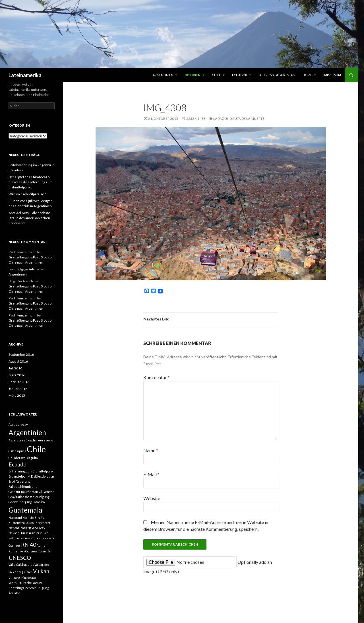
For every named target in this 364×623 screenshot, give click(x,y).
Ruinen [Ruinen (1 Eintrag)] (42, 545)
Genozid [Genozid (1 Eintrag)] (48, 492)
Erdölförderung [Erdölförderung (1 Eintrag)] (19, 481)
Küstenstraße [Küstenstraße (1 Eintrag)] (19, 523)
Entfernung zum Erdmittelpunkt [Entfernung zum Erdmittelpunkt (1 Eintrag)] (32, 471)
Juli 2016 (15, 368)
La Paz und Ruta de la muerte (239, 119)
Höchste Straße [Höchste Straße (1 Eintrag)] (34, 518)
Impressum (332, 75)
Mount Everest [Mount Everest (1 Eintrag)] (40, 523)
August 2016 (18, 361)
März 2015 (17, 395)
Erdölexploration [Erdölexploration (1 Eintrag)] (43, 476)
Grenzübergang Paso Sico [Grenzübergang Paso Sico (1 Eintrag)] (27, 502)
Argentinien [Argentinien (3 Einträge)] (27, 432)
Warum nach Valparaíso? (27, 194)
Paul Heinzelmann (22, 298)
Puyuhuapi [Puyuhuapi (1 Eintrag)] (46, 538)
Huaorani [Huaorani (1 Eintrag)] (15, 518)
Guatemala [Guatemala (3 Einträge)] (25, 510)
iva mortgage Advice (24, 269)
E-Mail (151, 474)
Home (307, 75)
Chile (216, 75)
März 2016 (17, 375)
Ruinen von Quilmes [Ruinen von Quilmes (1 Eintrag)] (23, 551)
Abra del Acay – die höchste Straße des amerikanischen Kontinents (29, 218)
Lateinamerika (25, 75)
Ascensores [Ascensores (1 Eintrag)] (17, 440)
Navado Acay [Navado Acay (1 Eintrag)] (36, 528)
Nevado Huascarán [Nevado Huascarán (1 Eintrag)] (22, 533)
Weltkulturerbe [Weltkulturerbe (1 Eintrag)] (20, 583)
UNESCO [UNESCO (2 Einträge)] (20, 558)
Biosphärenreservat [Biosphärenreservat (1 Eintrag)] (40, 440)
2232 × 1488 (196, 119)
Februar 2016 (19, 382)
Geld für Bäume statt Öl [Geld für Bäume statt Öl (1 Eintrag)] (25, 492)
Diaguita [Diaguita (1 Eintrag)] (32, 458)
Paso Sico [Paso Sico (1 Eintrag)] (42, 533)
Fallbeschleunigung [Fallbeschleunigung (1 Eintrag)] (23, 487)
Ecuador (240, 75)
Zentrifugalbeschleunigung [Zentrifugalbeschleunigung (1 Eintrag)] (29, 588)
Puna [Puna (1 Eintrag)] (34, 538)
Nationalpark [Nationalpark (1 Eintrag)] (18, 528)
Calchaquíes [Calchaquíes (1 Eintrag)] (17, 451)
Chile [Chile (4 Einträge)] (36, 449)
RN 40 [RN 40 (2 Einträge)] (29, 545)
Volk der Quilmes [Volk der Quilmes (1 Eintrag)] (20, 572)
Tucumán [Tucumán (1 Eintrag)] (45, 551)
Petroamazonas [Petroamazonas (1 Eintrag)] (19, 538)
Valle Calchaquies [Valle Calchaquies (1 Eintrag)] (21, 565)
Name (151, 450)
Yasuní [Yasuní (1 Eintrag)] (37, 583)
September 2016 (21, 354)
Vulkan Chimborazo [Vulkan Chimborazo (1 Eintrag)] (22, 578)
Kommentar (156, 377)
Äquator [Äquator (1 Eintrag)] (14, 593)
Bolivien (193, 75)
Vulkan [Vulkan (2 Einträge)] (41, 571)
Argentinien (163, 75)
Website (152, 498)
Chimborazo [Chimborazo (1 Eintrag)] (17, 458)
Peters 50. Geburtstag (277, 75)
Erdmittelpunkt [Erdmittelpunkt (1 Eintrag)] (19, 476)
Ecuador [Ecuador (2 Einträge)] (18, 464)
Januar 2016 (18, 389)
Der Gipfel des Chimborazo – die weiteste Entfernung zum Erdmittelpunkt (31, 182)
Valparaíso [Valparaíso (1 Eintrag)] (42, 565)
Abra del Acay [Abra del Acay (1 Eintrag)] (18, 424)
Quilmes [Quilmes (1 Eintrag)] (15, 545)
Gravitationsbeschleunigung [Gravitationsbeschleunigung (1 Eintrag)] (29, 497)
